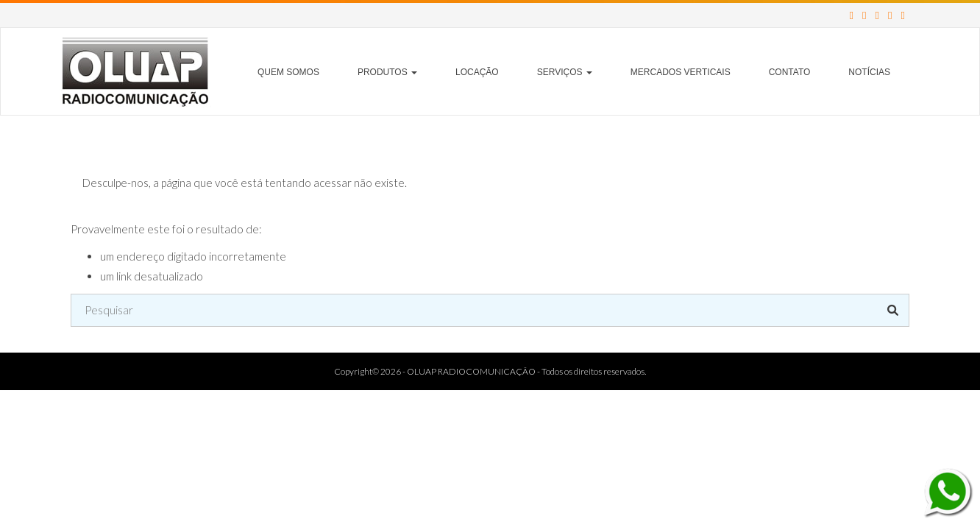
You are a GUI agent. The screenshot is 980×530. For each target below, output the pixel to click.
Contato (790, 72)
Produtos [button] (387, 72)
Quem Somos (288, 72)
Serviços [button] (565, 72)
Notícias (869, 72)
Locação (477, 72)
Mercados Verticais (681, 72)
